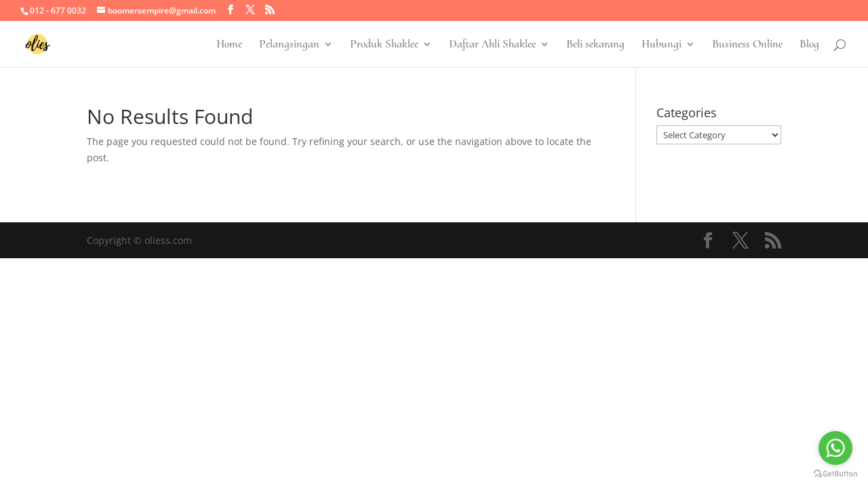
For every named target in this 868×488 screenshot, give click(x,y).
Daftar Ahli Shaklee (492, 45)
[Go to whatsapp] (835, 448)
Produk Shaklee (384, 45)
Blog (809, 45)
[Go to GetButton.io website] (835, 474)
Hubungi (662, 45)
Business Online (747, 45)
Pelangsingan (289, 45)
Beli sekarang (595, 45)
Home (229, 45)
